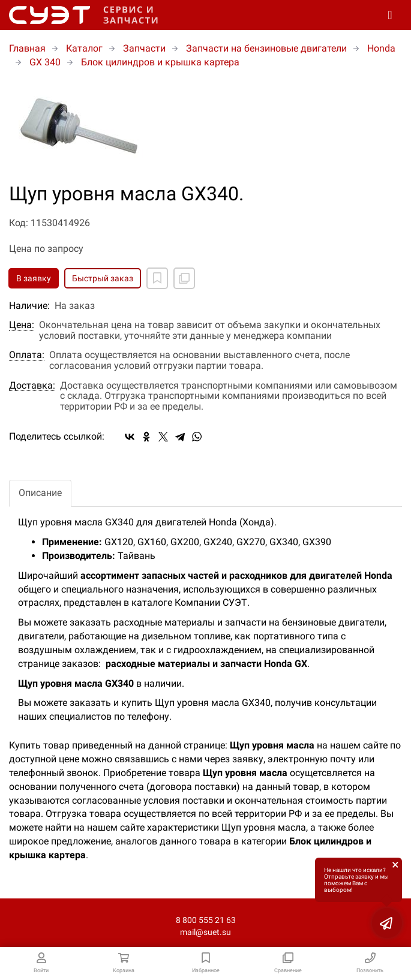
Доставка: (32, 386)
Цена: (22, 325)
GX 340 (45, 62)
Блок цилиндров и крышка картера (160, 62)
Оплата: (27, 355)
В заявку (34, 278)
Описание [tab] (40, 493)
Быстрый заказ (103, 278)
